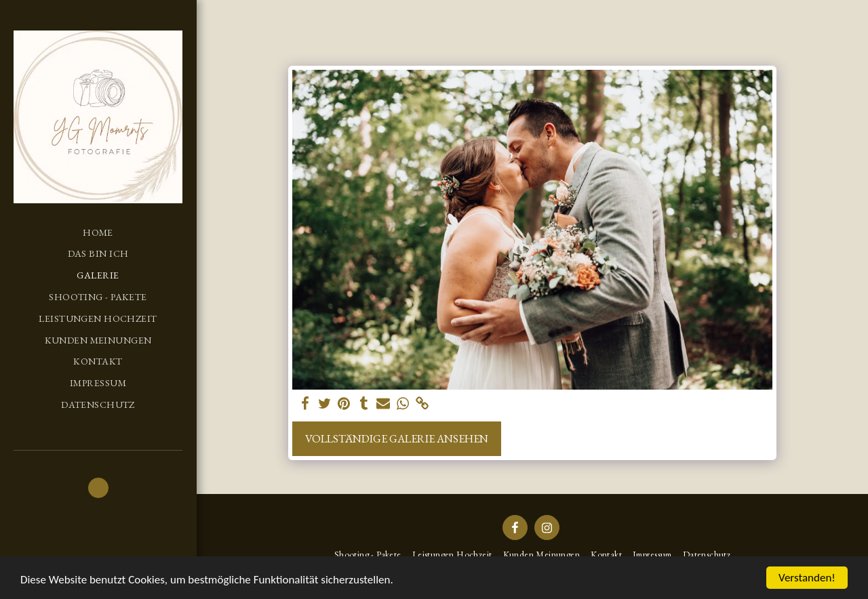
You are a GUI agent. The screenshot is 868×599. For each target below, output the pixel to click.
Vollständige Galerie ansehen (397, 438)
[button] (98, 488)
